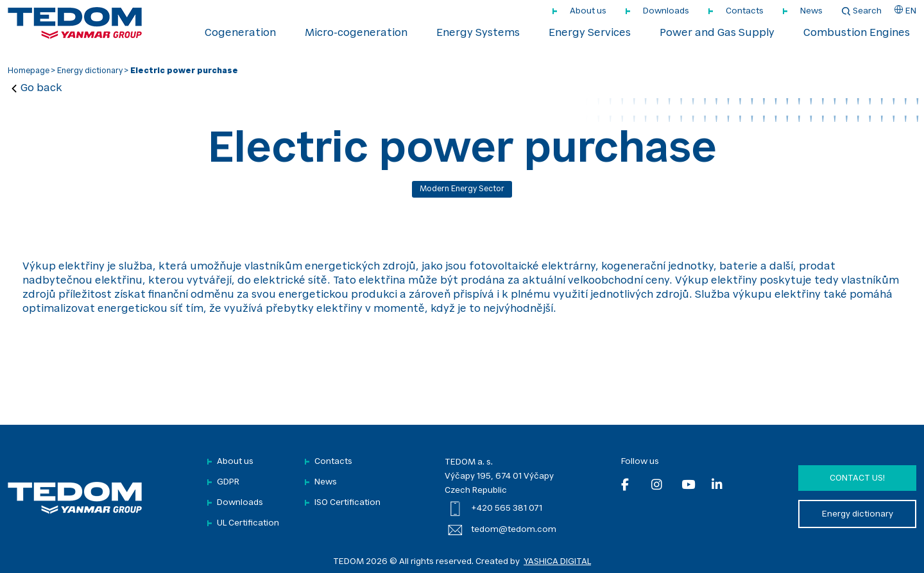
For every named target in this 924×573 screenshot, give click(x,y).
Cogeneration (240, 33)
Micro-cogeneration (356, 33)
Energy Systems (478, 33)
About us (588, 11)
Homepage (29, 71)
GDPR (228, 482)
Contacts (745, 11)
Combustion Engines (857, 33)
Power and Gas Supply (717, 33)
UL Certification (248, 523)
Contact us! (857, 478)
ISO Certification (347, 503)
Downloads (666, 11)
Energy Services (590, 33)
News (811, 11)
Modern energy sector (462, 189)
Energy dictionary (90, 71)
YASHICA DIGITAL (557, 562)
